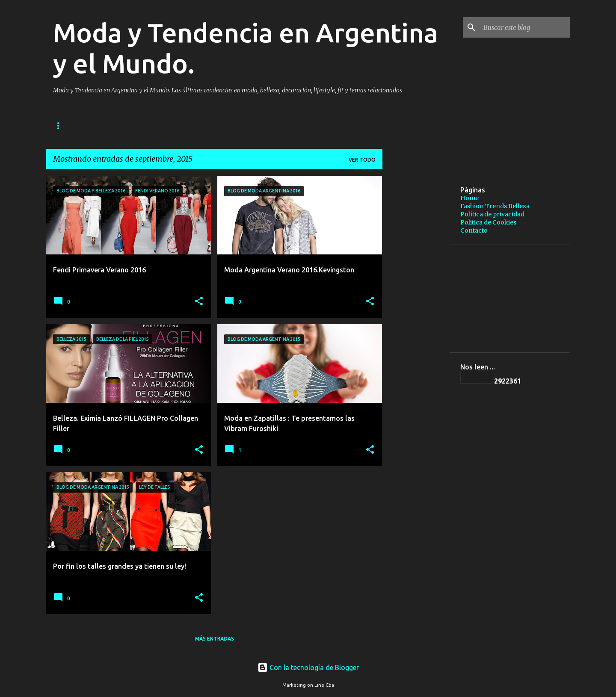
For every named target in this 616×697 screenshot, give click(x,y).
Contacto (474, 230)
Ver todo (362, 160)
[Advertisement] (489, 189)
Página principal (77, 126)
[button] (199, 302)
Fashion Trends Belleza (156, 126)
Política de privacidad (244, 126)
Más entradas (215, 639)
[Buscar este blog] (525, 27)
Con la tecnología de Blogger (308, 667)
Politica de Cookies (488, 222)
